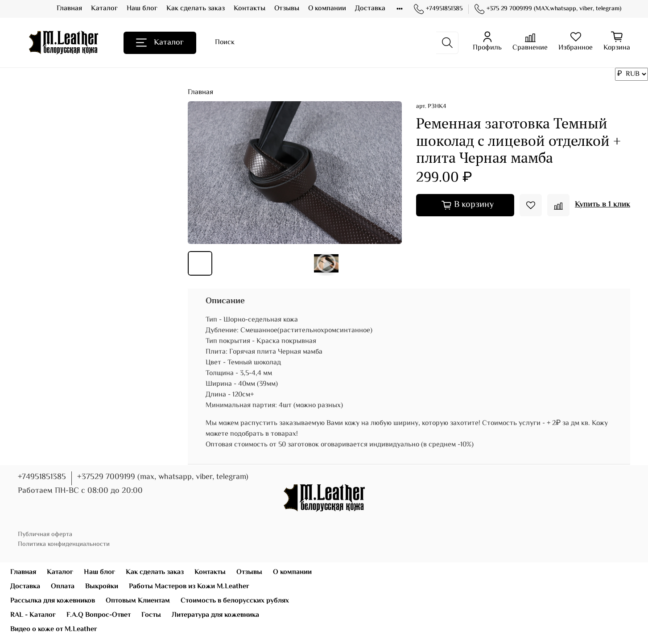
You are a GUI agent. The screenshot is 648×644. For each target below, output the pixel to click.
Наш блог (142, 9)
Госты (151, 615)
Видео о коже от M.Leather (54, 630)
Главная (69, 9)
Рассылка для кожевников (53, 601)
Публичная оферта (45, 535)
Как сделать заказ (196, 9)
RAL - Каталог (33, 615)
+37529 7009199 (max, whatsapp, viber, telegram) (163, 477)
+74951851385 (438, 9)
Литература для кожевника (215, 615)
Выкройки (102, 587)
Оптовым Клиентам (138, 601)
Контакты (250, 9)
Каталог (104, 9)
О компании (327, 9)
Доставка (370, 9)
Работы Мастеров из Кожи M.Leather (189, 587)
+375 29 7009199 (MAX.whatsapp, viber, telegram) (548, 9)
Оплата (63, 587)
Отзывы (287, 9)
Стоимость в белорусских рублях (235, 601)
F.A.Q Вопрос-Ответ (99, 615)
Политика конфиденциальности (64, 544)
